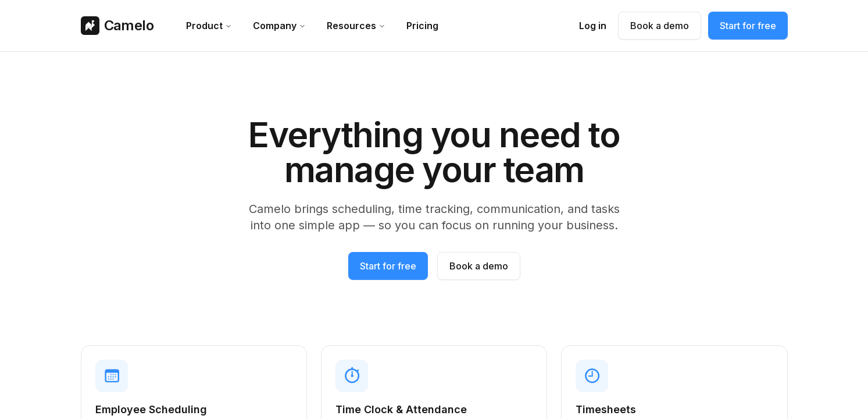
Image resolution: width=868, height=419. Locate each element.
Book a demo (660, 26)
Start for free (748, 26)
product (209, 26)
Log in (593, 26)
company (279, 26)
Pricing (422, 26)
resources (356, 26)
